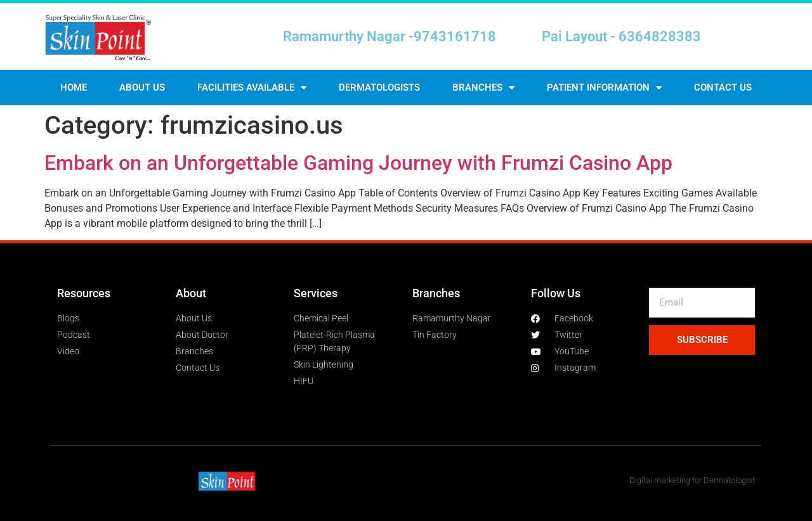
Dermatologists (379, 87)
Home (74, 87)
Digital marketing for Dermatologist (692, 480)
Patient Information (604, 88)
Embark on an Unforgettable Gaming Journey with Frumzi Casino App (358, 163)
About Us (142, 87)
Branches (483, 88)
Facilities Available (252, 88)
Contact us (723, 87)
